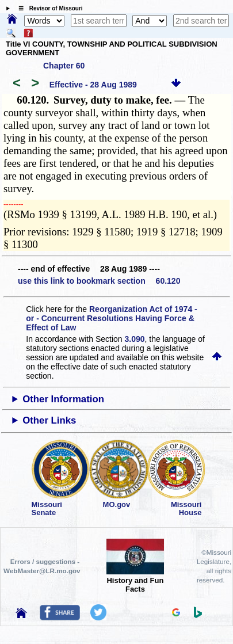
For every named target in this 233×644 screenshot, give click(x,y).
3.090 (135, 339)
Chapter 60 (64, 66)
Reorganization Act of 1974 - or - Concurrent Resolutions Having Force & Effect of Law (111, 318)
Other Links (49, 420)
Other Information (63, 399)
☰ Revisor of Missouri (48, 8)
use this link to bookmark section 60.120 (99, 281)
